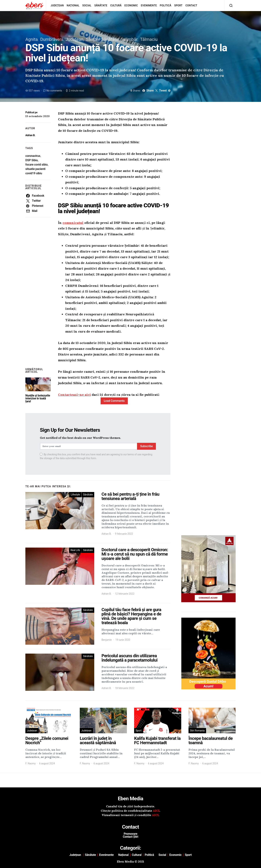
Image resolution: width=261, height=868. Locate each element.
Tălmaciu (149, 39)
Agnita (32, 39)
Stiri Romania (197, 731)
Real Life (75, 550)
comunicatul (73, 223)
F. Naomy (30, 763)
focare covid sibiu (37, 165)
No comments (54, 91)
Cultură (116, 5)
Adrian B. (30, 135)
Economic (131, 5)
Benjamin (107, 640)
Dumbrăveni (52, 39)
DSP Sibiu (32, 160)
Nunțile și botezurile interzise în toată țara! (38, 398)
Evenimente (149, 5)
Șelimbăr (129, 39)
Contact (191, 5)
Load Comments (114, 401)
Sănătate (101, 5)
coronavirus (33, 156)
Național (73, 5)
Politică (166, 5)
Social (87, 5)
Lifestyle (75, 495)
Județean (57, 5)
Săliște (92, 39)
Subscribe (146, 446)
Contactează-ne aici (74, 395)
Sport (178, 5)
